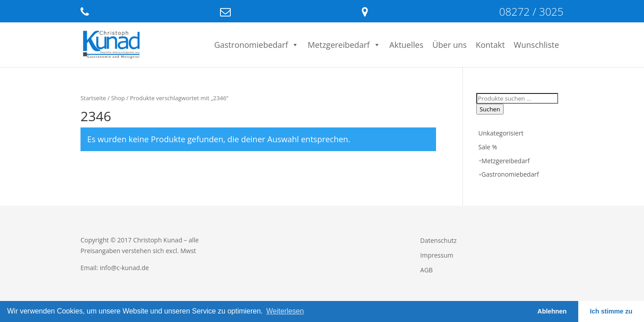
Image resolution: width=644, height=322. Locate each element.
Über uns (450, 45)
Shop (118, 98)
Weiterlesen (285, 311)
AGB (427, 270)
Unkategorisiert (501, 133)
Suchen (490, 109)
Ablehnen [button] (552, 311)
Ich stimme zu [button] (611, 311)
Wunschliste (536, 45)
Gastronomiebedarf (256, 45)
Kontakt (490, 45)
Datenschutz (439, 240)
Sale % (488, 147)
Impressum (437, 255)
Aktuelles (407, 45)
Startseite (93, 98)
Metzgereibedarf (344, 45)
